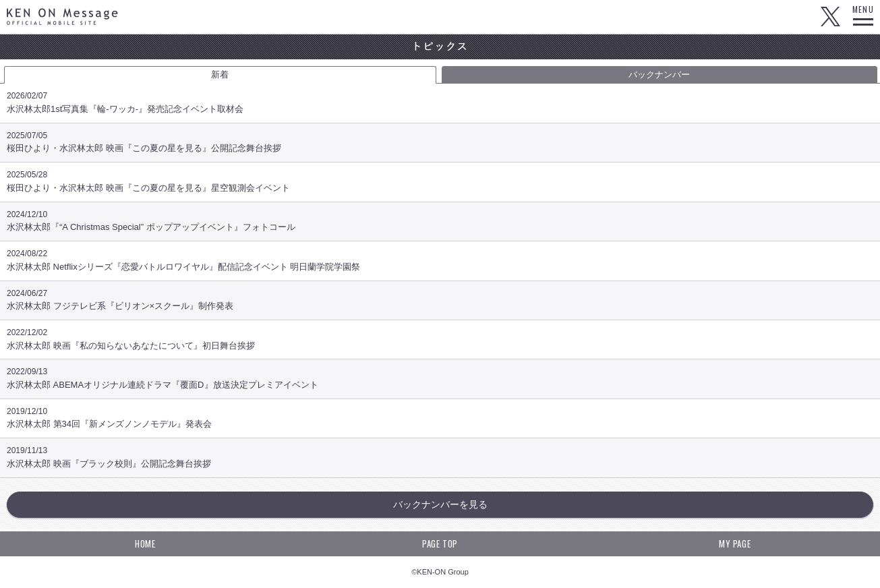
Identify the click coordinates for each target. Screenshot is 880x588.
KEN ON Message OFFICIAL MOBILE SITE (62, 17)
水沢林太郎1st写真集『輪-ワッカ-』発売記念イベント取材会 (440, 106)
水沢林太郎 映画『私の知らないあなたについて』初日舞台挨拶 (440, 343)
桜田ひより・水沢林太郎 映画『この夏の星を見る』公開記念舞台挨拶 (440, 146)
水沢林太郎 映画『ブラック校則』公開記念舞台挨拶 (440, 461)
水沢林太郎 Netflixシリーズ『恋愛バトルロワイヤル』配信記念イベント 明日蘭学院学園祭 (440, 264)
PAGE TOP (440, 543)
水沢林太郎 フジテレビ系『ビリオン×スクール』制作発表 (440, 304)
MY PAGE (735, 543)
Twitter (830, 17)
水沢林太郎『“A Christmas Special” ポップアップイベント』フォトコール (440, 225)
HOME (145, 543)
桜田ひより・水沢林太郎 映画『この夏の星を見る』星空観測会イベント (440, 185)
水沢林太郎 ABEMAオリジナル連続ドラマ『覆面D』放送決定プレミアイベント (440, 382)
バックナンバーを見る (440, 504)
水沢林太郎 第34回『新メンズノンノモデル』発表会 (440, 422)
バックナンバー (659, 75)
